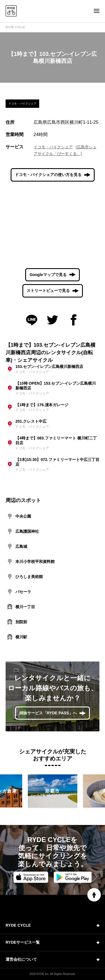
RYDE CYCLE (15, 27)
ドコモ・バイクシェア (53, 147)
